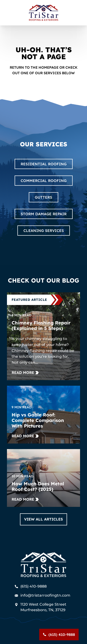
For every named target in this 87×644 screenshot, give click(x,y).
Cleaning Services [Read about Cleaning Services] (44, 231)
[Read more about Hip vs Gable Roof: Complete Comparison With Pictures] (25, 436)
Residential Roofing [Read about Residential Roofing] (44, 164)
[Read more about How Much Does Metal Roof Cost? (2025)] (25, 499)
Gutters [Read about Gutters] (43, 197)
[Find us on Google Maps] (44, 607)
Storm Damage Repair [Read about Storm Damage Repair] (44, 214)
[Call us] (59, 635)
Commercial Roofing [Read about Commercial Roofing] (44, 181)
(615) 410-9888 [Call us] (31, 586)
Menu (10, 635)
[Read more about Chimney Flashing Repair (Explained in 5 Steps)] (25, 373)
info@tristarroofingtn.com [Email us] (42, 595)
